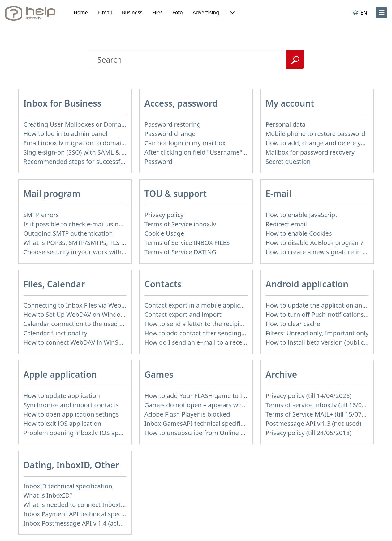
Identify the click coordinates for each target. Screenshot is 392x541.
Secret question (288, 161)
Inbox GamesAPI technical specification (201, 423)
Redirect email (286, 224)
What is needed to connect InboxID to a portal (90, 505)
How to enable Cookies (299, 233)
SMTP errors (41, 215)
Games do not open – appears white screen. (208, 405)
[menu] (381, 13)
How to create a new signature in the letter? (329, 252)
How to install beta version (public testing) (326, 342)
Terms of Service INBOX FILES (187, 243)
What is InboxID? (48, 495)
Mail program (52, 194)
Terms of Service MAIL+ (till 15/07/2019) (323, 414)
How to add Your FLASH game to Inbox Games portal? (222, 396)
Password (158, 161)
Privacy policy (164, 215)
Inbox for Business (62, 103)
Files (157, 12)
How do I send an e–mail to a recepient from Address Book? (231, 342)
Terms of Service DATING (180, 252)
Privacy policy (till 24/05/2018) (308, 433)
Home (81, 12)
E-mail (105, 12)
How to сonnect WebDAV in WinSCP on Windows (93, 342)
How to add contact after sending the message (212, 333)
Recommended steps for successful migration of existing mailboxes (121, 161)
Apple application (60, 374)
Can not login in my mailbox (185, 143)
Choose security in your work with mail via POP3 (93, 252)
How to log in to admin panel (65, 134)
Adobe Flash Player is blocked (187, 414)
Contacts (163, 284)
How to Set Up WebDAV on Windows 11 (80, 314)
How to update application (62, 396)
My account (290, 103)
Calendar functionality (56, 333)
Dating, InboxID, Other (71, 465)
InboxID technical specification (68, 486)
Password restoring (173, 124)
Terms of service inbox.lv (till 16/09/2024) (325, 405)
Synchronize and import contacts (71, 405)
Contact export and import (183, 314)
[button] (232, 13)
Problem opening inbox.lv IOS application (84, 433)
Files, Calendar (54, 284)
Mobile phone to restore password (315, 134)
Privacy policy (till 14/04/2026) (308, 396)
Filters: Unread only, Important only (317, 333)
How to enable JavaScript (301, 215)
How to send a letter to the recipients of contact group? (224, 324)
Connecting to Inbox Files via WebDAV (78, 305)
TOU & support (176, 194)
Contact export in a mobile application (200, 305)
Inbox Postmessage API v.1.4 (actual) (77, 523)
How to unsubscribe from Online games (202, 433)
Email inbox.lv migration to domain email (83, 143)
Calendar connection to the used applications (89, 324)
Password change (170, 134)
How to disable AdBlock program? (314, 243)
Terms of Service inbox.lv (180, 224)
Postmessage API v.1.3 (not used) (313, 423)
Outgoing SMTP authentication (68, 233)
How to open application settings (71, 414)
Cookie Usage (164, 233)
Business (132, 12)
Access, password (181, 103)
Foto (177, 12)
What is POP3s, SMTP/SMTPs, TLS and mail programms (103, 243)
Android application (307, 284)
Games (159, 374)
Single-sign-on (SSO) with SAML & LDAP (80, 152)
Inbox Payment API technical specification (84, 514)
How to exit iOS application (62, 423)
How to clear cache (293, 324)
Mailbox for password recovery (310, 152)
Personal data (285, 124)
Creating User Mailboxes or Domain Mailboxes (91, 124)
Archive (281, 374)
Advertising (206, 12)
